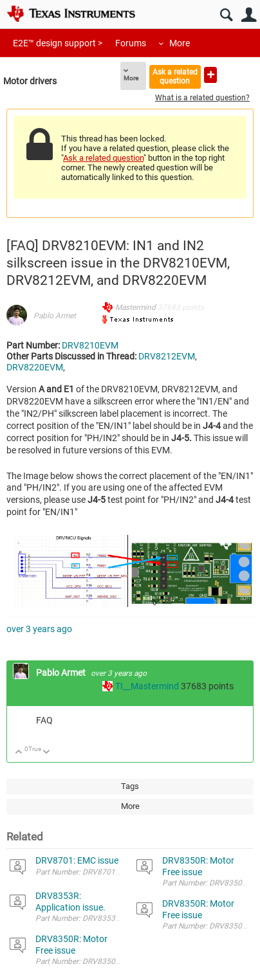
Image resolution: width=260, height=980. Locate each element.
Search (226, 15)
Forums (131, 43)
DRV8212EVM (167, 356)
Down (47, 753)
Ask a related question (175, 76)
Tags (130, 786)
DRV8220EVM (35, 367)
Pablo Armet (55, 316)
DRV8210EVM (90, 345)
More (180, 43)
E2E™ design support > (58, 43)
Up (19, 753)
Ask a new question (210, 75)
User (249, 15)
